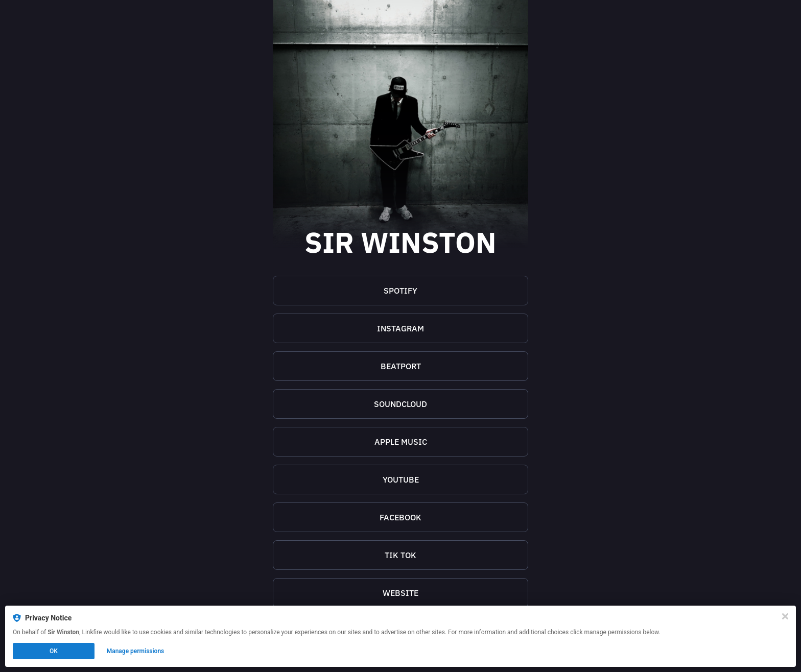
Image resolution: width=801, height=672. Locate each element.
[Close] (785, 616)
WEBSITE (400, 593)
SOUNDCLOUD (400, 404)
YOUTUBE (401, 479)
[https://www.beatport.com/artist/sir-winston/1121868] (400, 366)
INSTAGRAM (400, 328)
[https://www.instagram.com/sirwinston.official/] (400, 328)
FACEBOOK (400, 517)
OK (54, 651)
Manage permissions (136, 651)
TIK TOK (400, 555)
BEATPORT (401, 366)
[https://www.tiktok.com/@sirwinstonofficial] (400, 555)
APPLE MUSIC (401, 442)
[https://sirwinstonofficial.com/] (400, 593)
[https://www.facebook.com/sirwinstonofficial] (400, 517)
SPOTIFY (400, 291)
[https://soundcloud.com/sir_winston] (400, 404)
